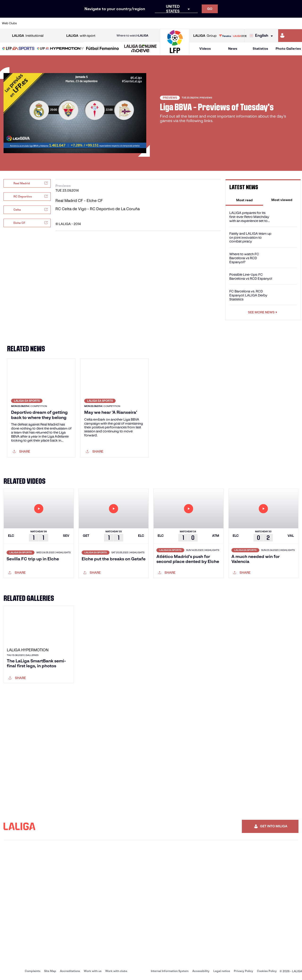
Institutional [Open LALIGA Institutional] (28, 36)
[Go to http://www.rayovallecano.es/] (155, 23)
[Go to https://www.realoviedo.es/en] (240, 23)
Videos (205, 49)
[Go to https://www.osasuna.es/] (56, 23)
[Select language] (262, 36)
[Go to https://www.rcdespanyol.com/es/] (183, 23)
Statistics (260, 49)
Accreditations (70, 971)
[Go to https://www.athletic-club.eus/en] (27, 23)
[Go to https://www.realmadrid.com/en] (226, 23)
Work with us (93, 971)
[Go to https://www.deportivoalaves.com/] (70, 23)
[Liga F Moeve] (103, 49)
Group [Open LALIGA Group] (205, 36)
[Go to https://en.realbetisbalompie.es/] (212, 23)
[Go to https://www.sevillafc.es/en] (268, 23)
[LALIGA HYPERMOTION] (60, 49)
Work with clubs (116, 971)
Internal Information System (170, 971)
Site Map (50, 971)
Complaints (33, 971)
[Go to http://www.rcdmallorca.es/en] (197, 23)
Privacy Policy (243, 971)
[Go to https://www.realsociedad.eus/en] (254, 23)
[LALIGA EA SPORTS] (18, 49)
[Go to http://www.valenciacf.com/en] (282, 23)
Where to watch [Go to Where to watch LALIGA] (132, 36)
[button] (18, 49)
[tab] (244, 200)
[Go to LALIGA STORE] (233, 36)
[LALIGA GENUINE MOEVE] (141, 49)
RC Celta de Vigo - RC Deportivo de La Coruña (98, 209)
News (233, 49)
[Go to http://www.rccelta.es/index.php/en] (169, 23)
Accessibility (201, 971)
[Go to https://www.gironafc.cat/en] (126, 23)
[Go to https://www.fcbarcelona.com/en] (98, 23)
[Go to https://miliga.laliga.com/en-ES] (290, 36)
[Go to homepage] (175, 53)
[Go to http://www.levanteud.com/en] (141, 23)
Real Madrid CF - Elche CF (79, 201)
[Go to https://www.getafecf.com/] (112, 23)
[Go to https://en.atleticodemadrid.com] (42, 23)
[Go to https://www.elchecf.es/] (84, 23)
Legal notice (222, 971)
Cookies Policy (267, 971)
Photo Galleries (288, 49)
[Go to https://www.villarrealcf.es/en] (297, 23)
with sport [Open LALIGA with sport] (81, 36)
